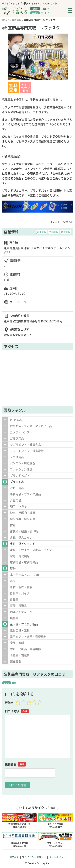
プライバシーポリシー (34, 857)
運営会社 (14, 857)
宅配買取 (54, 232)
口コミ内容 (17, 711)
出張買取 (42, 232)
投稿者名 (15, 764)
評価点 (9, 703)
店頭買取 (66, 232)
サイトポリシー (57, 857)
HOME (5, 20)
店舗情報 (16, 20)
